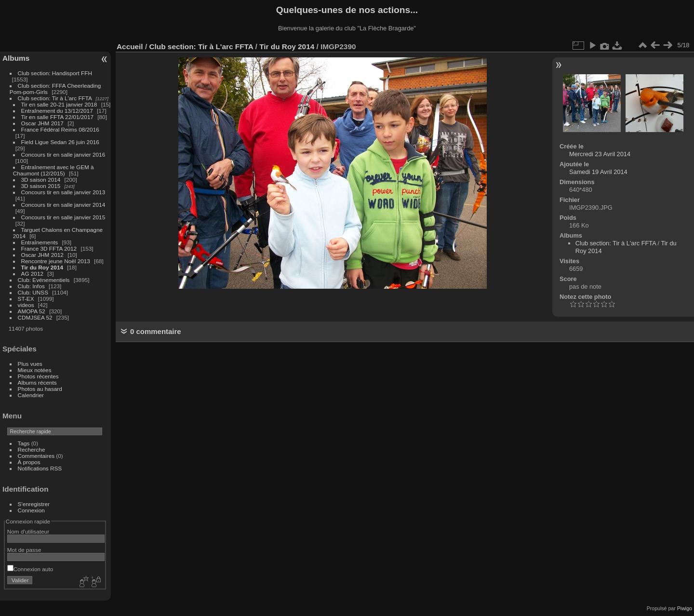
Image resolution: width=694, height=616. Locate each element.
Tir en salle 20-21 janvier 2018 (59, 104)
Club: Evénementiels (44, 280)
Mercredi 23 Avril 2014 (600, 154)
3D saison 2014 (41, 180)
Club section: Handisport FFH (55, 73)
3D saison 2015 (41, 186)
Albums (16, 58)
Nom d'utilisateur (28, 531)
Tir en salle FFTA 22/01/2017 (57, 117)
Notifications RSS (40, 468)
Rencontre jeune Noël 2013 (56, 261)
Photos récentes (38, 376)
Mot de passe (24, 550)
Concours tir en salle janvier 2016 (63, 154)
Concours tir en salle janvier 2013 (63, 192)
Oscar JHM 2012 (42, 255)
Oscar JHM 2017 (42, 123)
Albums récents (37, 382)
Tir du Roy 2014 (42, 267)
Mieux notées (35, 370)
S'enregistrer (34, 504)
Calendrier (31, 395)
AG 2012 (32, 274)
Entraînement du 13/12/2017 (57, 111)
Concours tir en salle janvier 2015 (63, 217)
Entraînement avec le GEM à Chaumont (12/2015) (53, 170)
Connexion (31, 510)
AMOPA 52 (32, 311)
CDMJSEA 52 (35, 317)
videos (26, 305)
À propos (29, 462)
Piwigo (685, 608)
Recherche (32, 449)
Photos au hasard (40, 389)
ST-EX (26, 299)
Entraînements (40, 242)
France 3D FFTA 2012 (49, 248)
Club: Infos (31, 286)
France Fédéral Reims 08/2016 (60, 129)
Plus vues (30, 364)
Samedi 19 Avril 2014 (598, 172)
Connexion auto (30, 569)
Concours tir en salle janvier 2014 (63, 205)
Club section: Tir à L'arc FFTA (55, 98)
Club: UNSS (33, 292)
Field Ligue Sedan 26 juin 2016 (60, 142)
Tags (24, 443)
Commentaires (36, 456)
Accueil (130, 47)
